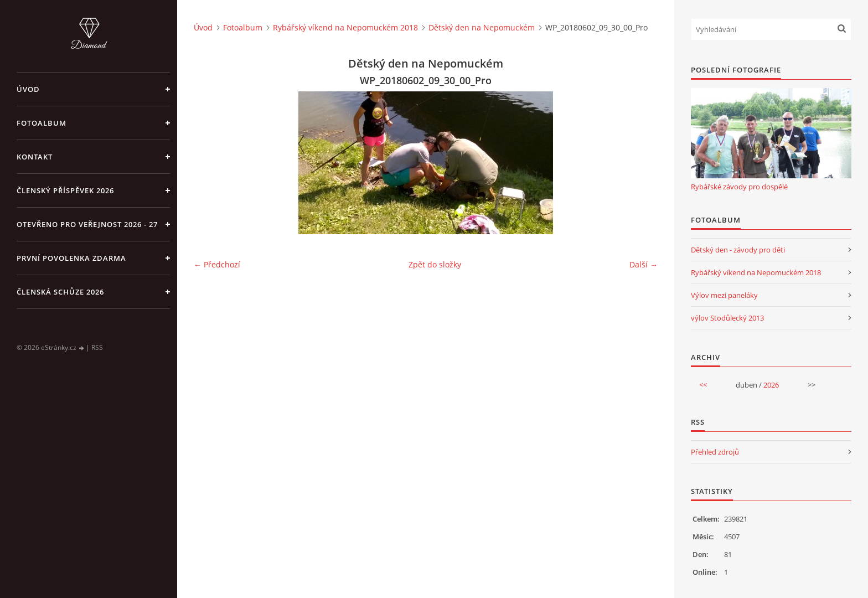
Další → (644, 264)
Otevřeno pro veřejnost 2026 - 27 (87, 224)
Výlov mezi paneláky (724, 295)
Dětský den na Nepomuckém (482, 27)
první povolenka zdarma (71, 258)
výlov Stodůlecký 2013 (727, 318)
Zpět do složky (435, 264)
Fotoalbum (42, 123)
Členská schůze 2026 (60, 292)
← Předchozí (217, 264)
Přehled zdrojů (715, 452)
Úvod (28, 89)
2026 (771, 385)
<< (703, 385)
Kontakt (35, 157)
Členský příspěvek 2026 (65, 190)
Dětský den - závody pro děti (738, 250)
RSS (97, 347)
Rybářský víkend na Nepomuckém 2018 (345, 27)
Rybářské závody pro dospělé (739, 187)
